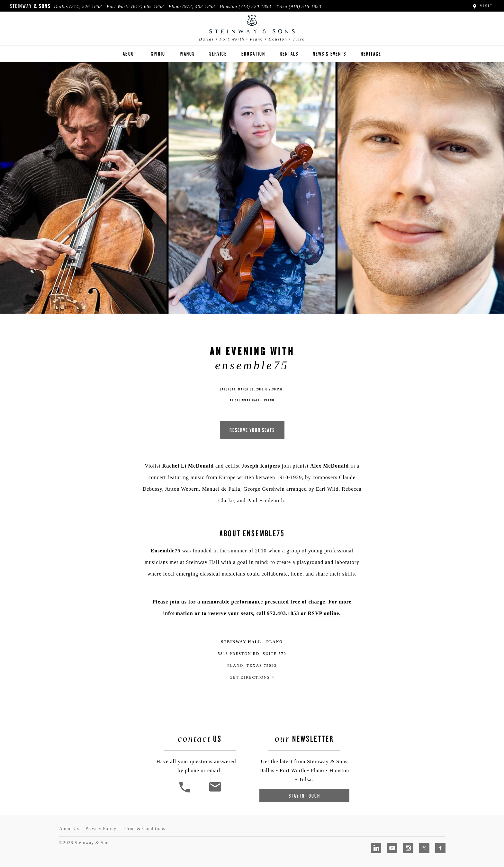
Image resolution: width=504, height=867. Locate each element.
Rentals (289, 54)
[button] (185, 792)
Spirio (158, 54)
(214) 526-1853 (86, 7)
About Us (69, 829)
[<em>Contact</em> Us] (215, 792)
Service (218, 54)
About (130, 54)
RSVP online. (324, 613)
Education (253, 54)
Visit (482, 6)
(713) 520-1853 (255, 7)
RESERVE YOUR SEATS (252, 430)
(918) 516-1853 (305, 7)
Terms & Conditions (144, 829)
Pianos (187, 54)
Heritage (371, 54)
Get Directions (250, 677)
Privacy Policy (101, 829)
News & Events (329, 54)
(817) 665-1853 (148, 7)
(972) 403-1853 (199, 7)
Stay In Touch (304, 795)
